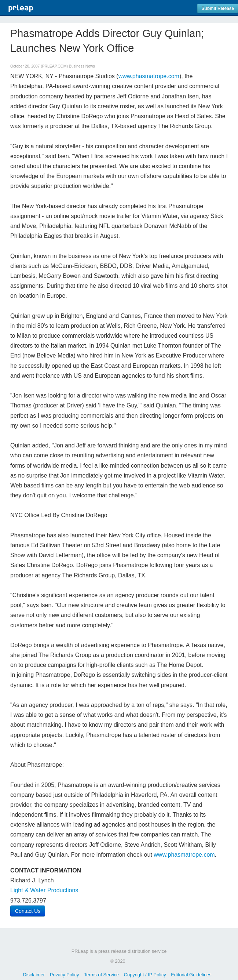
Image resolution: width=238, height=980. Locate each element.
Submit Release (218, 8)
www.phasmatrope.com (149, 76)
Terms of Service (101, 975)
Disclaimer (34, 975)
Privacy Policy (65, 975)
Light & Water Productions (44, 890)
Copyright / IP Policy (145, 975)
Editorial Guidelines (191, 975)
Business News (82, 66)
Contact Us (28, 911)
